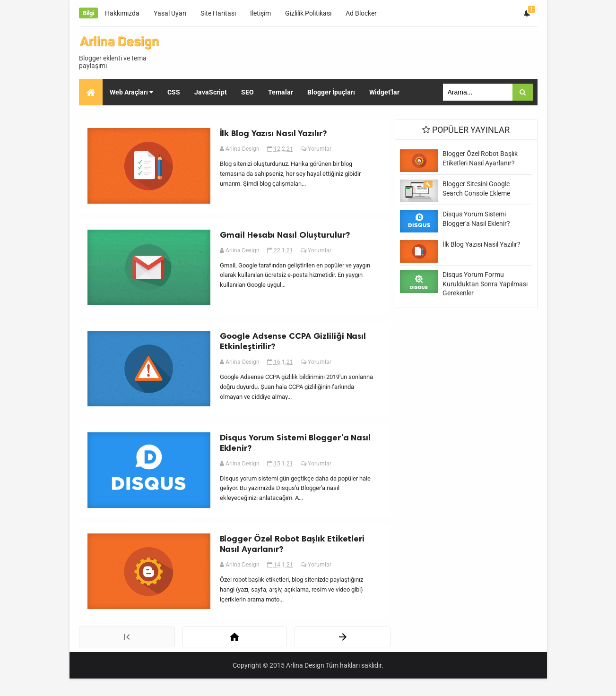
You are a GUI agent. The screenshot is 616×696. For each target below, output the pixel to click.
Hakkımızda (122, 13)
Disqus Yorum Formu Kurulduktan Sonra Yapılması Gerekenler (485, 284)
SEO (97, 119)
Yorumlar (321, 150)
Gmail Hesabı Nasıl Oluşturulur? (286, 240)
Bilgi (88, 13)
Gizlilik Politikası (308, 13)
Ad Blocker (361, 13)
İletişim (260, 13)
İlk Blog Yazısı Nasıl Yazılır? (275, 135)
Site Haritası (218, 13)
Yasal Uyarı (170, 13)
